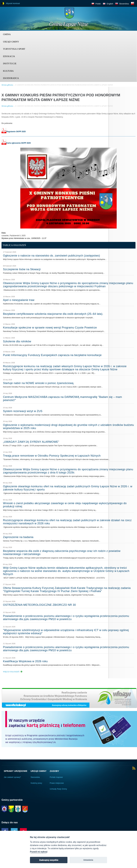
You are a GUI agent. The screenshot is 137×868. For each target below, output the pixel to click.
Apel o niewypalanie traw (19, 300)
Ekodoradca (11, 78)
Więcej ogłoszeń (11, 672)
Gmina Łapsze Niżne (68, 24)
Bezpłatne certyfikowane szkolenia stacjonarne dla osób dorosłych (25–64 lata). (53, 314)
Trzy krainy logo (128, 14)
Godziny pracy (36, 783)
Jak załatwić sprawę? (12, 777)
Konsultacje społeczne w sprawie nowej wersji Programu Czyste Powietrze (50, 328)
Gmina (7, 34)
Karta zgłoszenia (11, 143)
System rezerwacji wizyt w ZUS (23, 411)
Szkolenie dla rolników (17, 341)
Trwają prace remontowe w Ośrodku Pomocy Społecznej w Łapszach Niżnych (52, 456)
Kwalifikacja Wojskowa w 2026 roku (25, 661)
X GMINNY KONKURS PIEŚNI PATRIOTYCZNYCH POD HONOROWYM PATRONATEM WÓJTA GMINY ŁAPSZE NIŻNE (64, 85)
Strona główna (7, 85)
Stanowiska (35, 777)
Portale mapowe (56, 777)
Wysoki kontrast (13, 3)
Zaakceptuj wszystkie (49, 860)
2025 (28, 143)
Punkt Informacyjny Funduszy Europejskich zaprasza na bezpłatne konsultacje (52, 355)
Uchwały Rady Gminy (58, 789)
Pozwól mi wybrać (39, 852)
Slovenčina (124, 4)
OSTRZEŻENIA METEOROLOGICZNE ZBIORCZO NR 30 (39, 605)
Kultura (8, 71)
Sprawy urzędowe (16, 771)
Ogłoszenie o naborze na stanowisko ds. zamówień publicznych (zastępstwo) (51, 256)
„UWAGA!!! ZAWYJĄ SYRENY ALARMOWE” (31, 442)
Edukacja (9, 56)
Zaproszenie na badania (18, 537)
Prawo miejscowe (57, 783)
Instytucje (10, 64)
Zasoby (54, 771)
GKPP (24, 143)
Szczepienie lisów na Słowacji (22, 269)
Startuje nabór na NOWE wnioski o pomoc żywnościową (38, 383)
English (110, 4)
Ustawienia (88, 860)
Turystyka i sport (14, 49)
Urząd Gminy (11, 42)
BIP (132, 4)
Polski (98, 4)
